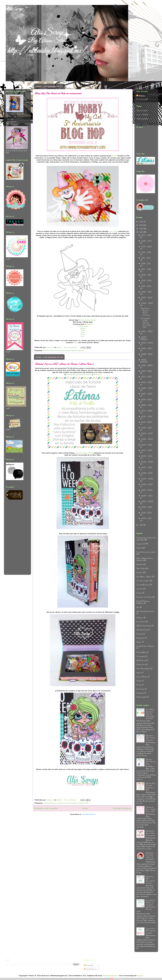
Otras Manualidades (143, 668)
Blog (75, 374)
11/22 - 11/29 (146, 252)
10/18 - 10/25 (146, 280)
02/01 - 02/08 (147, 501)
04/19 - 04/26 (147, 445)
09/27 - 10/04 (147, 298)
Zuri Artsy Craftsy (143, 581)
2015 (141, 232)
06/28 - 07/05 (147, 388)
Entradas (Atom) (88, 814)
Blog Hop (65, 350)
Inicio (85, 808)
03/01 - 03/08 (147, 479)
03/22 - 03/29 (147, 462)
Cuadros (139, 593)
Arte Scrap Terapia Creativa (145, 611)
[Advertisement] (15, 539)
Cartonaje (139, 634)
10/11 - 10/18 (146, 286)
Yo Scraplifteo (141, 652)
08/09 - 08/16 (147, 354)
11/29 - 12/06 (146, 246)
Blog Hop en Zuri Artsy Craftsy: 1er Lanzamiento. (150, 856)
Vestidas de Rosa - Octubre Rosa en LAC (151, 809)
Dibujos (139, 642)
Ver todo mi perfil (142, 99)
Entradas (89, 965)
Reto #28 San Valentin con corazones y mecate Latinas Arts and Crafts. (146, 906)
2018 (141, 222)
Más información (118, 979)
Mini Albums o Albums (144, 577)
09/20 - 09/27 (147, 303)
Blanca (90, 324)
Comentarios (90, 969)
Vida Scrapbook (142, 697)
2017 (141, 225)
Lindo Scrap (140, 689)
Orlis (83, 334)
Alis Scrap (14, 9)
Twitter (89, 374)
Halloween (140, 617)
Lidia (83, 332)
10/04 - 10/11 (146, 292)
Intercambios (141, 656)
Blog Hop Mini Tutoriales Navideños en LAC (151, 787)
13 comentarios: (70, 800)
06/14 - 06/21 (147, 399)
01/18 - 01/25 (146, 513)
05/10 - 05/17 (147, 428)
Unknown (142, 96)
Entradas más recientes (46, 808)
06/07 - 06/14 (147, 405)
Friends (139, 685)
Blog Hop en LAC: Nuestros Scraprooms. (151, 738)
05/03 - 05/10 (147, 433)
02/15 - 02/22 (147, 490)
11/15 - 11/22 (146, 258)
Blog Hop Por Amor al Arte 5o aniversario (58, 93)
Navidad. (139, 572)
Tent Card (113, 231)
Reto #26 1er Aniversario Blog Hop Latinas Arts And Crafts (150, 714)
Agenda (139, 672)
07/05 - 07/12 (147, 382)
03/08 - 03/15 (147, 473)
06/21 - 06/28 (147, 394)
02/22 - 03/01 (147, 484)
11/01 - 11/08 (146, 269)
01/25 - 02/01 (147, 507)
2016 (141, 229)
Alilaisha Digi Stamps (52, 350)
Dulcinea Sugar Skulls (84, 453)
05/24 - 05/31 (147, 416)
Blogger (140, 976)
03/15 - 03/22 (147, 467)
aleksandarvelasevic (111, 976)
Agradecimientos (142, 630)
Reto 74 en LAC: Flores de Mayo (151, 762)
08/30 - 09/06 (144, 338)
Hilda (83, 330)
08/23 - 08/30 (147, 343)
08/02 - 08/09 (144, 361)
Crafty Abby (83, 326)
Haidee (83, 328)
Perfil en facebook (142, 119)
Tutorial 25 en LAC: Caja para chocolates (151, 931)
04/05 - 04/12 (147, 456)
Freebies (73, 350)
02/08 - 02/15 (147, 496)
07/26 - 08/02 (147, 365)
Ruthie (114, 156)
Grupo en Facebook (142, 114)
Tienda (69, 374)
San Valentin (141, 622)
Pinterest (97, 374)
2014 (141, 525)
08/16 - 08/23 (147, 348)
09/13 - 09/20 (147, 331)
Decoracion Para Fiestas (144, 597)
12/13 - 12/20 (146, 235)
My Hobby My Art (89, 320)
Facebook (81, 374)
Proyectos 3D (83, 803)
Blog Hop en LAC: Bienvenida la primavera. (150, 880)
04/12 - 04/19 (147, 450)
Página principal (142, 110)
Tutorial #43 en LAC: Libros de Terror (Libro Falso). (64, 364)
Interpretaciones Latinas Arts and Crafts (60, 803)
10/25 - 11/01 (146, 275)
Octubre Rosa (141, 664)
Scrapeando (140, 693)
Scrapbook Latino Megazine (145, 646)
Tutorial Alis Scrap (143, 585)
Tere (82, 336)
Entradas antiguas (122, 808)
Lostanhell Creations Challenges (143, 602)
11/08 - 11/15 (146, 263)
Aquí (75, 342)
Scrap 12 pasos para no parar (146, 552)
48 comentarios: (71, 347)
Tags (138, 607)
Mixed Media (141, 568)
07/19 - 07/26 (147, 371)
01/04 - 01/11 (146, 518)
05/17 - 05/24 (147, 422)
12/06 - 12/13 (146, 241)
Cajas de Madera (142, 677)
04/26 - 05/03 (147, 439)
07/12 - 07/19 (146, 377)
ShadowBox (140, 638)
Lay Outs (139, 589)
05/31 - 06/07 (147, 411)
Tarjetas (81, 350)
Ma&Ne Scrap (141, 660)
